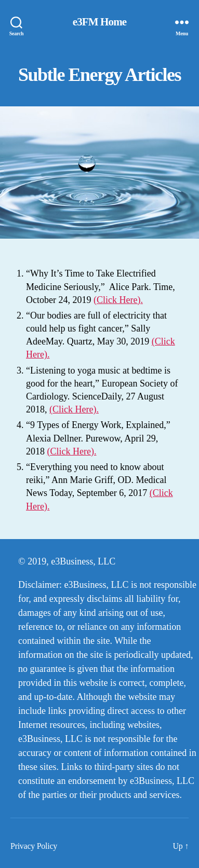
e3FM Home (100, 22)
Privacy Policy (34, 846)
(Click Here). (118, 300)
